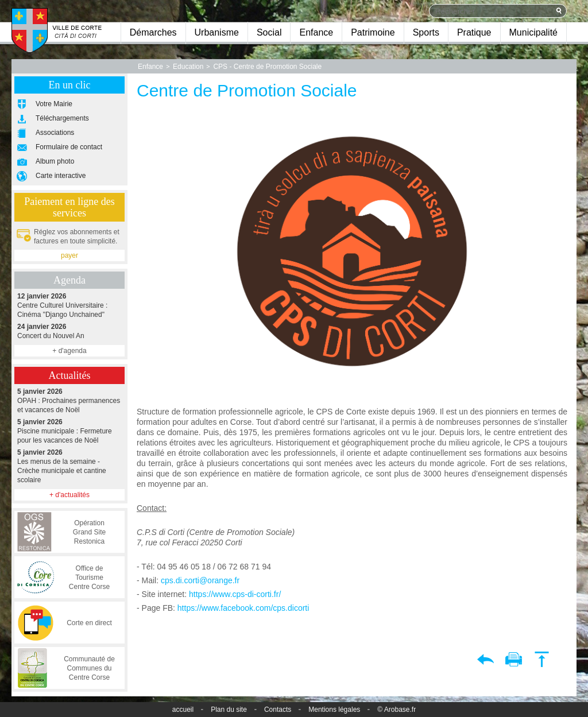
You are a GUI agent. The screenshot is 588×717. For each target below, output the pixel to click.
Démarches (153, 32)
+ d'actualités (69, 495)
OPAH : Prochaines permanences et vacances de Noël (69, 400)
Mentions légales (334, 710)
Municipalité (533, 32)
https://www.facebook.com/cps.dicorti (243, 608)
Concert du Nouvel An (69, 331)
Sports (426, 32)
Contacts (278, 710)
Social (269, 32)
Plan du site (229, 710)
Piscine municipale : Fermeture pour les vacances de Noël (69, 431)
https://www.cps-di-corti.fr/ (235, 594)
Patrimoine (373, 32)
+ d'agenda (69, 351)
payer (69, 255)
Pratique (474, 32)
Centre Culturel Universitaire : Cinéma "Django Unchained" (69, 305)
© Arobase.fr (396, 710)
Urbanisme (217, 32)
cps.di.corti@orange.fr (200, 580)
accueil (183, 710)
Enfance (316, 32)
